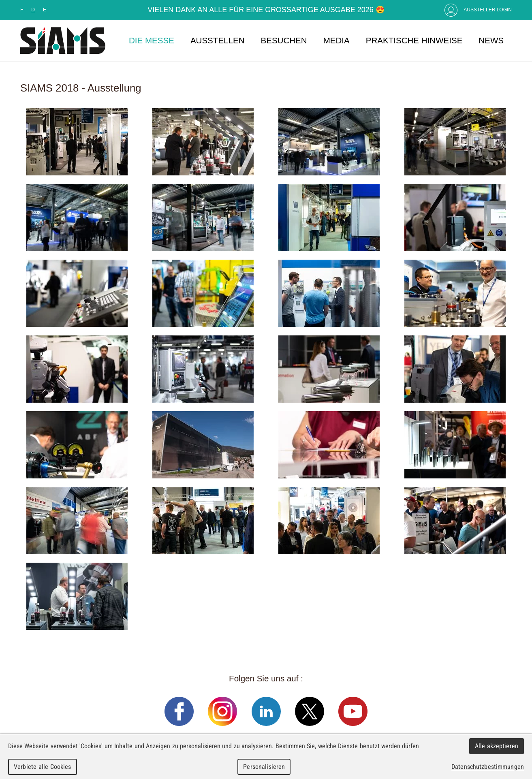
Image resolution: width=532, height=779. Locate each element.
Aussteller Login (488, 10)
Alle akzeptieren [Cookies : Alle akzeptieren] (497, 746)
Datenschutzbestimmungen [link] (488, 767)
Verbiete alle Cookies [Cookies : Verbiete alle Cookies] (43, 767)
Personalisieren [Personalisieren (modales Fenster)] (264, 767)
